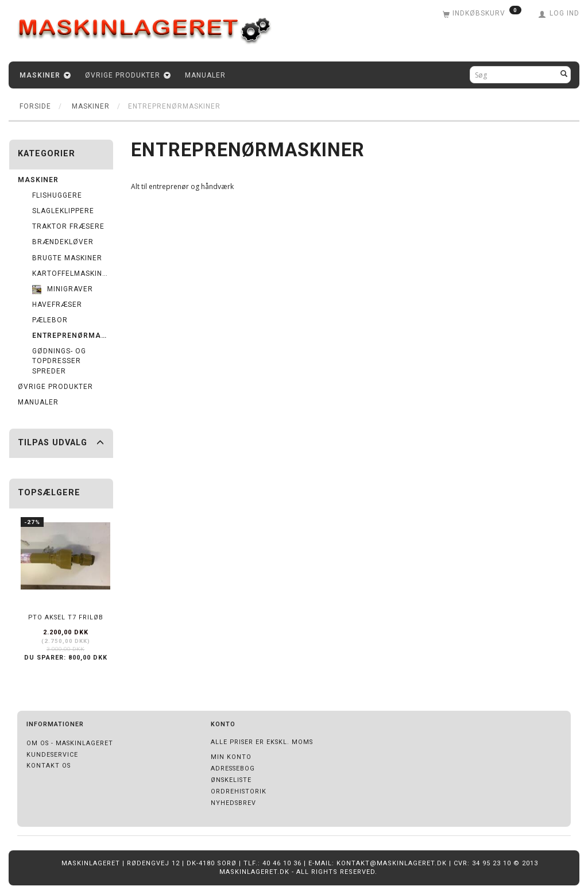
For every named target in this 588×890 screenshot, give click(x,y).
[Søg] (564, 74)
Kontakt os (49, 766)
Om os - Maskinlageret (70, 743)
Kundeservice (52, 755)
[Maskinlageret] (152, 25)
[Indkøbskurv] (482, 14)
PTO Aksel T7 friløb (66, 617)
